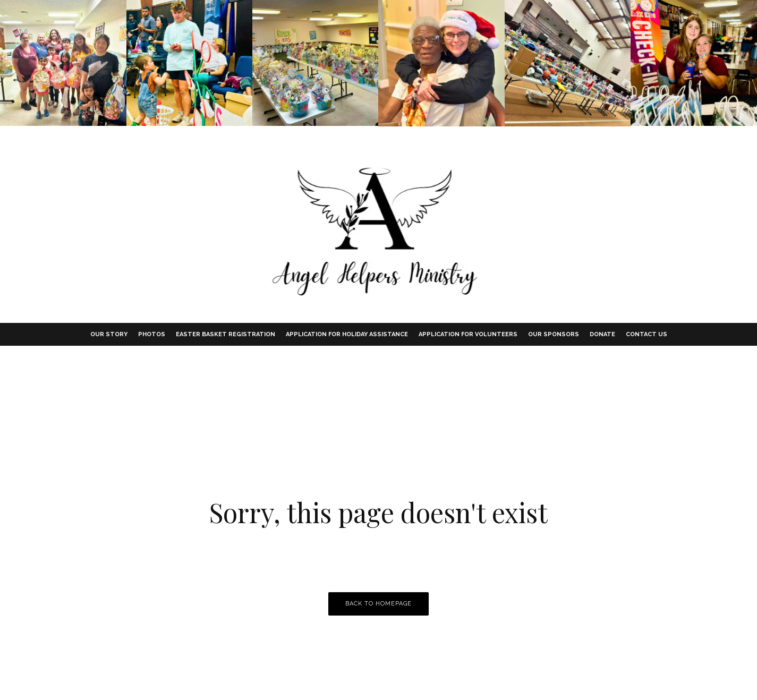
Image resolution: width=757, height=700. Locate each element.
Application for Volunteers (468, 334)
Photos (152, 334)
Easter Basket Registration (226, 334)
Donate (602, 334)
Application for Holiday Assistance (347, 334)
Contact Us (647, 334)
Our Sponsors (554, 334)
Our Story (109, 334)
